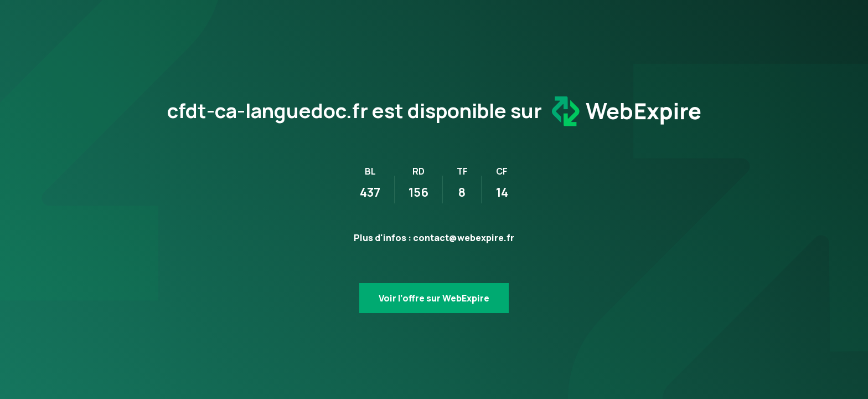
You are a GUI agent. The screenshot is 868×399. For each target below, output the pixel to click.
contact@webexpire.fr (464, 238)
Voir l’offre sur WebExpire (434, 298)
